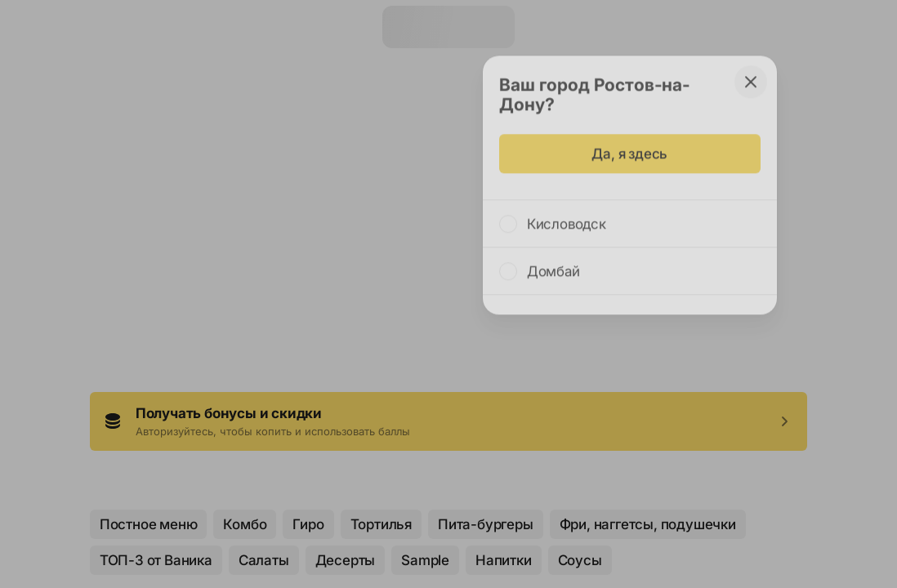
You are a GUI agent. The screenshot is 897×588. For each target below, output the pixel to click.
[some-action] (751, 74)
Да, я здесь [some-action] (629, 146)
